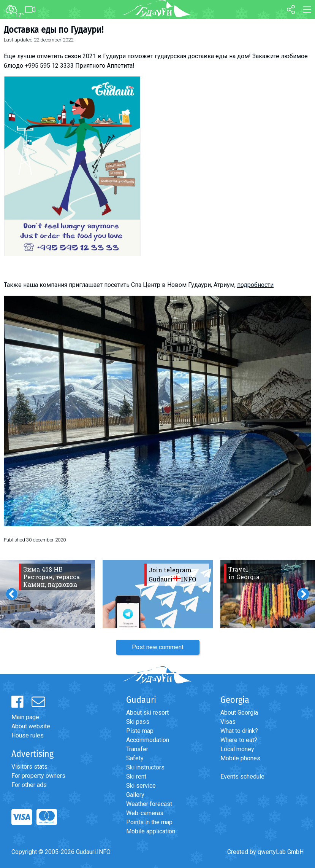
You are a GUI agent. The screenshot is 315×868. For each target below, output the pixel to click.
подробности (255, 285)
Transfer (137, 749)
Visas (228, 722)
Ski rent (136, 776)
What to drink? (239, 731)
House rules (28, 735)
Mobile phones (240, 758)
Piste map (140, 731)
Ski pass (138, 722)
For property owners (38, 776)
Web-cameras (145, 813)
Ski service (141, 786)
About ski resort (147, 713)
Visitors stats (29, 767)
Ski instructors (145, 767)
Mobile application (151, 831)
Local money (237, 749)
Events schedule (242, 776)
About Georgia (239, 713)
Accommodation (148, 740)
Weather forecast (149, 804)
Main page (25, 717)
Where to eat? (239, 740)
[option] (158, 594)
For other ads (29, 785)
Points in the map (149, 822)
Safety (135, 758)
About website (31, 726)
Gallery (135, 795)
